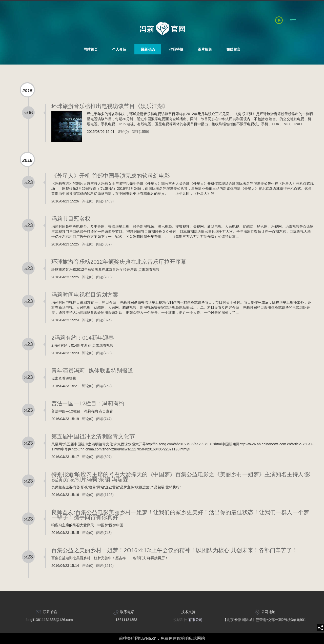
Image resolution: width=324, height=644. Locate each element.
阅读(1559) (140, 132)
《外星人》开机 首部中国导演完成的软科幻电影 (111, 176)
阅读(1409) (105, 201)
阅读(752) (104, 386)
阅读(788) (104, 277)
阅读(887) (104, 244)
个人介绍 (119, 49)
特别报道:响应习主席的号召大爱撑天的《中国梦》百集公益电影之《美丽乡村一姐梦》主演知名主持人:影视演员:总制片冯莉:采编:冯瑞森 (181, 477)
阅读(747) (104, 419)
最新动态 (148, 49)
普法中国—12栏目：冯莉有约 (88, 403)
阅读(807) (104, 457)
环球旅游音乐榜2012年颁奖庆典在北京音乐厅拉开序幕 (119, 262)
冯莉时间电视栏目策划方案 (85, 295)
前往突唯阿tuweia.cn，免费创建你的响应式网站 (162, 638)
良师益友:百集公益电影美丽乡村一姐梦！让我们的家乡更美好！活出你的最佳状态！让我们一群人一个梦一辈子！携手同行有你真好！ (180, 515)
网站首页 (91, 49)
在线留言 (233, 49)
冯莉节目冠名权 (71, 219)
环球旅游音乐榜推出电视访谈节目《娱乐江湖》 (110, 106)
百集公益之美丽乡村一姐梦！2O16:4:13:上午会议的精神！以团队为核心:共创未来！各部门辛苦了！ (175, 550)
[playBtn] (280, 20)
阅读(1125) (105, 495)
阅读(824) (104, 320)
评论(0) (123, 132)
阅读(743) (104, 533)
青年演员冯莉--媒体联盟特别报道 (92, 371)
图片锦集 (205, 49)
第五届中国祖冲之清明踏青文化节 (93, 436)
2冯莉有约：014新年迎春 (83, 338)
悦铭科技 (180, 620)
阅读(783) (104, 353)
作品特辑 (176, 49)
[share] (320, 628)
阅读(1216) (105, 566)
